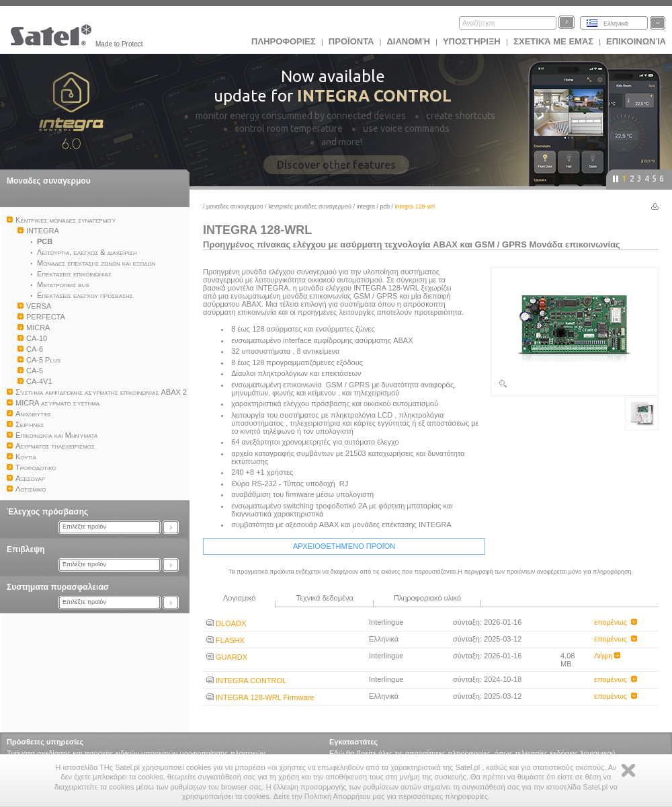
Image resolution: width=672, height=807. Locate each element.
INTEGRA (366, 206)
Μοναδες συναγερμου (49, 181)
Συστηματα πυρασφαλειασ (58, 587)
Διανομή (408, 41)
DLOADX (226, 623)
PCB (385, 206)
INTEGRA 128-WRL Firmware (260, 697)
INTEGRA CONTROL (246, 681)
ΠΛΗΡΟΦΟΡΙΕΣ (284, 41)
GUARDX (227, 657)
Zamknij (628, 770)
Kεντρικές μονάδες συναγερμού (310, 206)
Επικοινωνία (636, 41)
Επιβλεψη (26, 549)
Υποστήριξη (473, 41)
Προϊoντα (351, 41)
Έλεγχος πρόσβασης (47, 512)
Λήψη (607, 656)
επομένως (616, 622)
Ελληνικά (616, 24)
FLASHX (225, 640)
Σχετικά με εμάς (553, 41)
